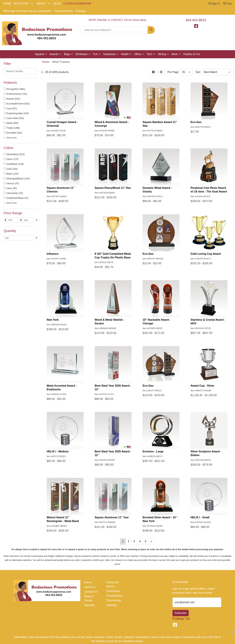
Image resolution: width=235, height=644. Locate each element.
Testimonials (114, 600)
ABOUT (41, 4)
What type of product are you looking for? (28, 11)
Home (88, 582)
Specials (89, 605)
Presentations (114, 596)
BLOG (57, 4)
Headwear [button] (109, 54)
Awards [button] (54, 54)
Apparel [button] (39, 54)
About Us (90, 587)
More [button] (175, 54)
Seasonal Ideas (64, 11)
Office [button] (138, 54)
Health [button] (125, 54)
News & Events (89, 598)
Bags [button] (67, 54)
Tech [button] (150, 54)
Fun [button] (96, 54)
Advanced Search (112, 584)
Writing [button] (162, 54)
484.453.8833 (196, 20)
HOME (7, 4)
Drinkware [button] (82, 54)
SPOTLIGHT (21, 4)
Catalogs (81, 11)
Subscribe (181, 613)
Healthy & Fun (192, 54)
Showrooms (113, 591)
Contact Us (91, 592)
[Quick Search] (114, 30)
